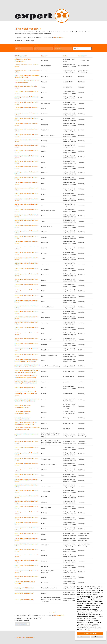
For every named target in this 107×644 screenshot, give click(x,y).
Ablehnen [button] (97, 637)
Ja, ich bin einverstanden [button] (90, 634)
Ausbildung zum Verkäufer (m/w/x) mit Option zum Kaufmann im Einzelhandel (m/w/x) (27, 366)
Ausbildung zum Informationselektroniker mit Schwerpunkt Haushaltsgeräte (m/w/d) (27, 400)
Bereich (36, 46)
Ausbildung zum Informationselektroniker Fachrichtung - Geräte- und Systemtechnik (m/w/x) (26, 394)
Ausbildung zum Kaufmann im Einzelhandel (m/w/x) (26, 92)
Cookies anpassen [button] (84, 637)
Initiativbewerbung (58, 37)
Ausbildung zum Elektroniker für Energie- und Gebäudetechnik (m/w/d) (27, 76)
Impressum (18, 637)
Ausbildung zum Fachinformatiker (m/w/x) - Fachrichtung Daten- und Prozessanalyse (26, 382)
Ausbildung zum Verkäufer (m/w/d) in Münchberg (25, 582)
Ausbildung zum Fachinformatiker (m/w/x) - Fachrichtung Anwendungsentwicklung (26, 377)
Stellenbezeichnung (21, 56)
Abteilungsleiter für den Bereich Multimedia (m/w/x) (26, 66)
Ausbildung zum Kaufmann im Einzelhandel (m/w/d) (26, 448)
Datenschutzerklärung (28, 637)
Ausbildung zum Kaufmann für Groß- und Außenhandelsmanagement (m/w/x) (26, 423)
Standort (17, 46)
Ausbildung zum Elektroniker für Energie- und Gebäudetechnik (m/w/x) (27, 82)
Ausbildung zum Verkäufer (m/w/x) (24, 588)
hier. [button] (89, 630)
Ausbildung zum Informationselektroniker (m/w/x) (26, 87)
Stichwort (76, 46)
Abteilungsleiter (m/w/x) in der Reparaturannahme (23, 60)
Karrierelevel (57, 46)
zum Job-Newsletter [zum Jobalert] (21, 624)
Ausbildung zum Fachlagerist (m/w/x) (25, 387)
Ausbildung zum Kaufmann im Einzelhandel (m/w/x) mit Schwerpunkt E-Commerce (26, 360)
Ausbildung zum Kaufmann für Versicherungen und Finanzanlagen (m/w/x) (27, 429)
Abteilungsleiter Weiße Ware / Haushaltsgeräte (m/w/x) (27, 71)
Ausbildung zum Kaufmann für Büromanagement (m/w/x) (23, 406)
